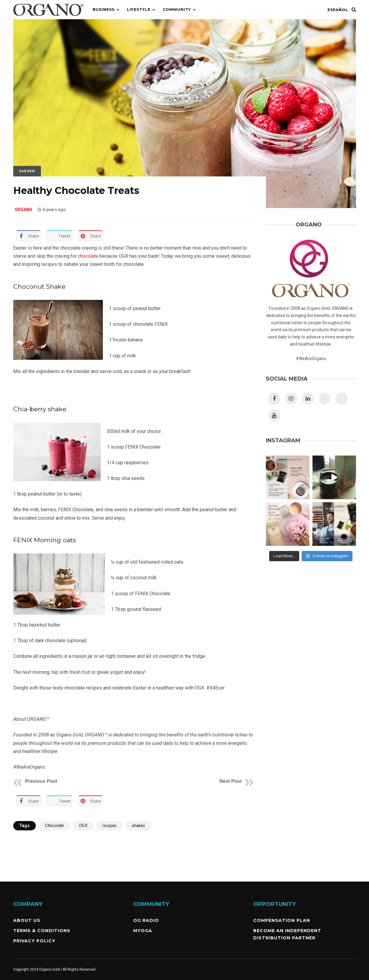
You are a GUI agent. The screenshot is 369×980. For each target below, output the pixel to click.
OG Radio (146, 920)
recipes (110, 826)
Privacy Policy (34, 941)
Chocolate (54, 826)
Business (104, 9)
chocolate (88, 256)
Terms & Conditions (42, 931)
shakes (138, 826)
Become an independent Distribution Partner (287, 934)
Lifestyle (139, 9)
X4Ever (27, 171)
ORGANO (23, 210)
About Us (27, 920)
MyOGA (143, 931)
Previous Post (41, 781)
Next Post (231, 781)
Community (177, 9)
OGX (83, 826)
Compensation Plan (282, 920)
